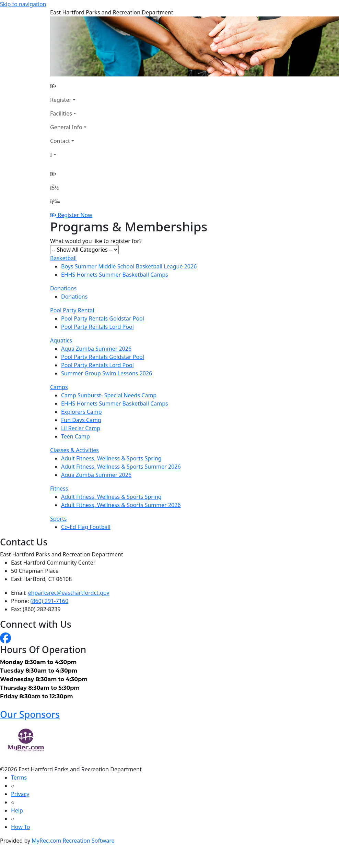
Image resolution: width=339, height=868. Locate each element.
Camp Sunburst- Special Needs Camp (109, 395)
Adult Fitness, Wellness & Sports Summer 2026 (121, 467)
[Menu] (55, 201)
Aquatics (61, 340)
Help (17, 810)
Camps (59, 387)
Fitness (59, 489)
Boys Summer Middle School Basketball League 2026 (129, 266)
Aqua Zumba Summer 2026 (96, 349)
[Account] (68, 155)
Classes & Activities (74, 450)
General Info (66, 127)
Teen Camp (75, 436)
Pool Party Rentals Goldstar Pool (103, 318)
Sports (58, 519)
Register (61, 100)
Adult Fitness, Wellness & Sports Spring (111, 458)
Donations (63, 288)
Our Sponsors (30, 714)
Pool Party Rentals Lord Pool (97, 327)
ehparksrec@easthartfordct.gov (69, 593)
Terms (19, 777)
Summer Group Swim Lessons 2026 (107, 373)
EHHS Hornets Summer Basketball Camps (115, 275)
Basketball (63, 258)
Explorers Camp (81, 412)
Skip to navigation (23, 4)
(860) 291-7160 (49, 601)
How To (20, 827)
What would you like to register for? (96, 241)
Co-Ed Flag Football (86, 527)
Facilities (61, 113)
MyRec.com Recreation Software (73, 841)
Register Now (75, 215)
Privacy (20, 794)
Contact (60, 141)
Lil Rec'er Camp (81, 428)
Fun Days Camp (81, 420)
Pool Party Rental (72, 310)
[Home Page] (68, 86)
